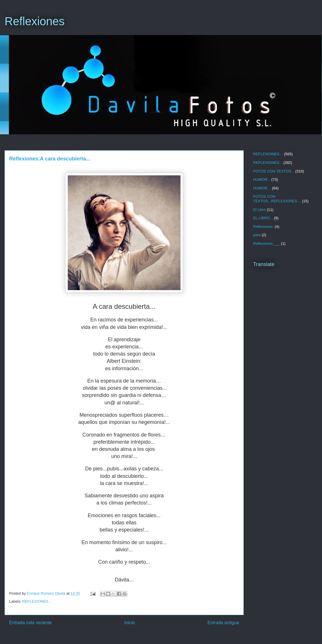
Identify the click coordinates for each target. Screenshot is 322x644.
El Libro (259, 210)
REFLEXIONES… (37, 601)
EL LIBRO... (263, 218)
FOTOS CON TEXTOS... (274, 171)
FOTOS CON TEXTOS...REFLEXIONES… (277, 199)
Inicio (129, 623)
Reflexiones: (263, 227)
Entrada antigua (223, 623)
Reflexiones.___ (266, 244)
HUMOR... (262, 180)
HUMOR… (262, 188)
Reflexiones (35, 21)
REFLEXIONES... (268, 163)
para (257, 235)
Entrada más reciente (30, 623)
